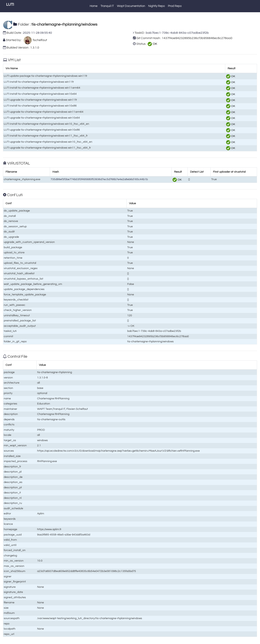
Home (94, 6)
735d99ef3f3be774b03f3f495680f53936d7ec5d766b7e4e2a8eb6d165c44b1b (99, 179)
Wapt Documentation (131, 6)
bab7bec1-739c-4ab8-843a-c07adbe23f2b (177, 33)
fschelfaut (39, 40)
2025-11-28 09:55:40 (37, 33)
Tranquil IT (107, 6)
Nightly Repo (156, 6)
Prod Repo (175, 6)
